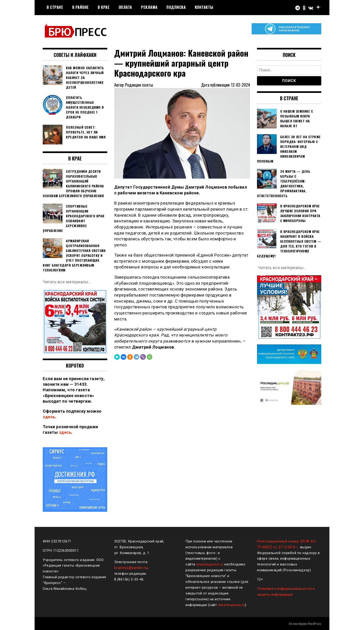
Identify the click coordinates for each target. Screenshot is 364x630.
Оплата (125, 7)
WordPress (315, 623)
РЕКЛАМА (149, 7)
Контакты (204, 7)
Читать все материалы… (67, 282)
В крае (104, 7)
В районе (81, 7)
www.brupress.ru (210, 564)
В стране (55, 7)
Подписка (176, 7)
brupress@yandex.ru (131, 568)
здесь (49, 417)
